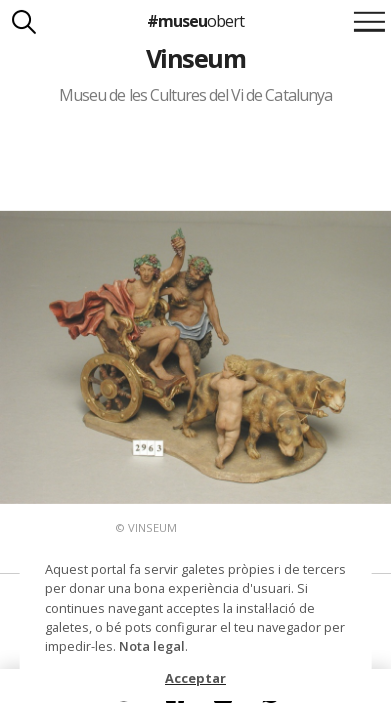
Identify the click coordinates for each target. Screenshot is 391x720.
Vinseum (195, 58)
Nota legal (152, 646)
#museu (195, 21)
